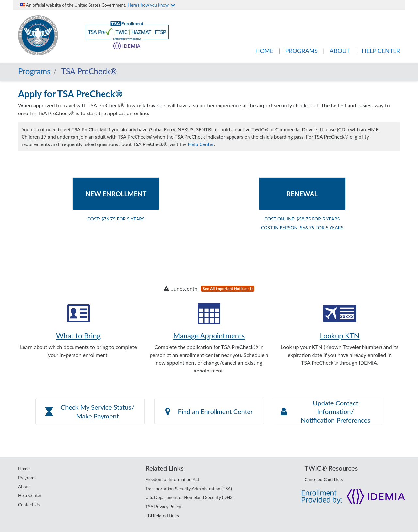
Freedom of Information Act (172, 479)
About (24, 487)
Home (24, 469)
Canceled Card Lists (324, 479)
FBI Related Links (162, 516)
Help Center (201, 144)
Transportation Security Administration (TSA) (189, 489)
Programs (34, 71)
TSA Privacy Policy (163, 507)
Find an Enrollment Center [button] (209, 411)
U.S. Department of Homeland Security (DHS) (189, 497)
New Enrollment (116, 194)
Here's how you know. (151, 5)
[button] (90, 411)
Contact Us (29, 505)
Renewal (302, 194)
